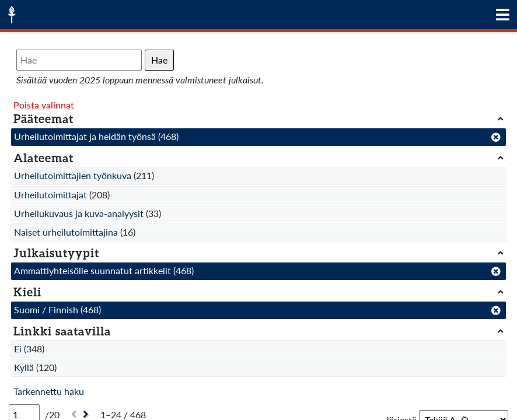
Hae (159, 60)
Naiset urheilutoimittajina (66, 232)
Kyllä (24, 367)
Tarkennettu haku (49, 391)
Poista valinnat (44, 105)
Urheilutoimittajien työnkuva (73, 175)
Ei (18, 349)
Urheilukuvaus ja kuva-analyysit (79, 213)
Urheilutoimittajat (50, 195)
